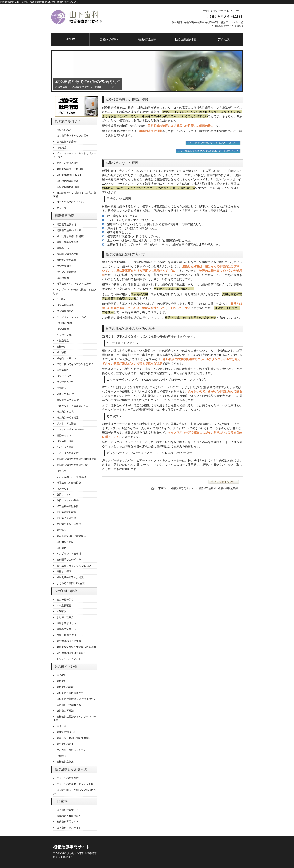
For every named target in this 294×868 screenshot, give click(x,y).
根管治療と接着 (65, 441)
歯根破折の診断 (65, 687)
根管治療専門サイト (182, 488)
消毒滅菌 (61, 148)
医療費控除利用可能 (68, 187)
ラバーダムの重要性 (68, 453)
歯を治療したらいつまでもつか (74, 566)
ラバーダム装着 (65, 447)
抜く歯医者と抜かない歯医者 (72, 136)
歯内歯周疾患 (64, 370)
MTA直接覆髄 (64, 606)
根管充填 (61, 471)
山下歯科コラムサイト (69, 828)
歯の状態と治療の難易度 (70, 236)
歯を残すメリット (66, 358)
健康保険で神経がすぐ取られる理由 (76, 647)
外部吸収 (61, 756)
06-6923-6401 (226, 17)
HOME (70, 39)
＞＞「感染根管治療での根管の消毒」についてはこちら (208, 151)
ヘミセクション (65, 335)
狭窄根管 (61, 388)
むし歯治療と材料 (66, 512)
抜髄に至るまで (65, 394)
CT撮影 (61, 299)
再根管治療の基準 (66, 260)
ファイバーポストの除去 (70, 429)
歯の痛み (61, 530)
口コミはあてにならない (70, 202)
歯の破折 (61, 675)
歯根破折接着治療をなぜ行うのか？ (76, 699)
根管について (64, 376)
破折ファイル (64, 495)
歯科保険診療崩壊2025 (69, 175)
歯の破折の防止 (65, 744)
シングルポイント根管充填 (71, 477)
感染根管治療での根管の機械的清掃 (76, 459)
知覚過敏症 (63, 341)
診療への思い (109, 39)
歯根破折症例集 (65, 762)
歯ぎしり (61, 726)
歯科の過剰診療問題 (68, 181)
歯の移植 (61, 352)
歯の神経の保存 (65, 600)
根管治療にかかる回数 (69, 483)
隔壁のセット (64, 435)
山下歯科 (161, 488)
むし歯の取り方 (65, 617)
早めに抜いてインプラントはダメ (75, 364)
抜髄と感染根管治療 (68, 242)
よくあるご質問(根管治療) (71, 583)
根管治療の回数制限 (68, 506)
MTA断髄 (61, 611)
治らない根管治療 (66, 272)
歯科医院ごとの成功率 (69, 560)
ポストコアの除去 (66, 423)
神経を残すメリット (68, 623)
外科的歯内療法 (65, 323)
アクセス (224, 39)
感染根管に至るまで (68, 400)
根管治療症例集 (65, 305)
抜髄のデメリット (66, 629)
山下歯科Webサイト (68, 810)
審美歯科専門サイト (68, 822)
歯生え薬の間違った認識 (70, 577)
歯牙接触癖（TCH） (68, 732)
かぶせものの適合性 (68, 778)
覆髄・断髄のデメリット (70, 635)
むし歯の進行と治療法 (69, 524)
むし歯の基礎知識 (66, 518)
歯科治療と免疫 (65, 542)
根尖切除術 (63, 329)
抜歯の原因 (63, 278)
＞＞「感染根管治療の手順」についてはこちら (213, 143)
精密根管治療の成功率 (69, 230)
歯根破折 (61, 681)
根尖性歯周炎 (64, 266)
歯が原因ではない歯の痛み (71, 536)
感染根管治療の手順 (68, 254)
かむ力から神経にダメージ (71, 750)
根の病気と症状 (65, 412)
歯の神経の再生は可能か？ (71, 653)
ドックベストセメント (69, 659)
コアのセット (64, 489)
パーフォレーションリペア (71, 317)
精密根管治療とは (66, 225)
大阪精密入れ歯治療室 (69, 816)
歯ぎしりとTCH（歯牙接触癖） (74, 738)
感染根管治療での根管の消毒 (72, 465)
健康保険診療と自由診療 (70, 169)
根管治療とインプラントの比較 (74, 284)
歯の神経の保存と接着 (69, 641)
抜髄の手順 (63, 248)
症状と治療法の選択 (68, 163)
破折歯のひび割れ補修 (69, 705)
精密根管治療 (147, 39)
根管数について (65, 382)
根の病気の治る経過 (68, 418)
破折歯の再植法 (65, 711)
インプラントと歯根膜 (69, 554)
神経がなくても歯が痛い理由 (72, 406)
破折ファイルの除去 (68, 500)
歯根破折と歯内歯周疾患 (70, 693)
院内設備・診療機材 (68, 142)
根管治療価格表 (185, 39)
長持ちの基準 (64, 571)
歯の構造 (61, 548)
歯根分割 (61, 347)
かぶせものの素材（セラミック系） (76, 784)
